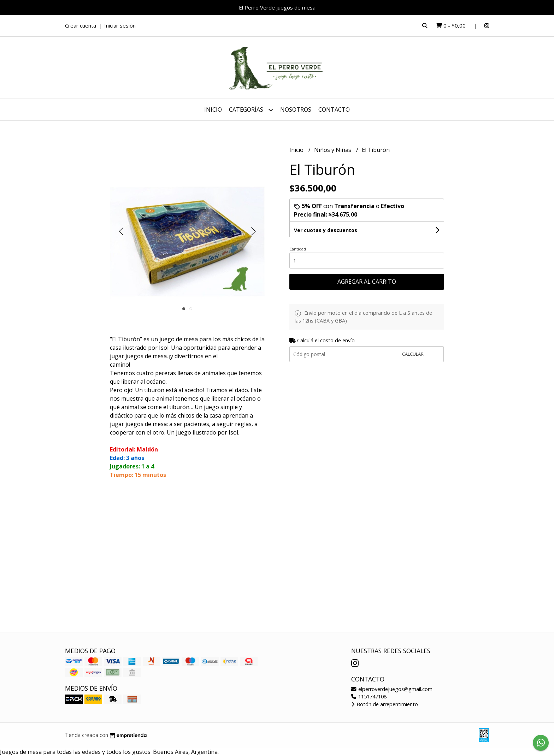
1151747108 (369, 696)
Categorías (251, 110)
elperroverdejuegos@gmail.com (392, 689)
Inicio (213, 110)
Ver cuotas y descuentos (326, 230)
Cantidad (298, 249)
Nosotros (296, 110)
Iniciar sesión (120, 25)
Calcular (413, 354)
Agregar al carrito (367, 282)
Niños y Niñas (333, 150)
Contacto (334, 110)
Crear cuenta (81, 25)
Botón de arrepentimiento (385, 704)
